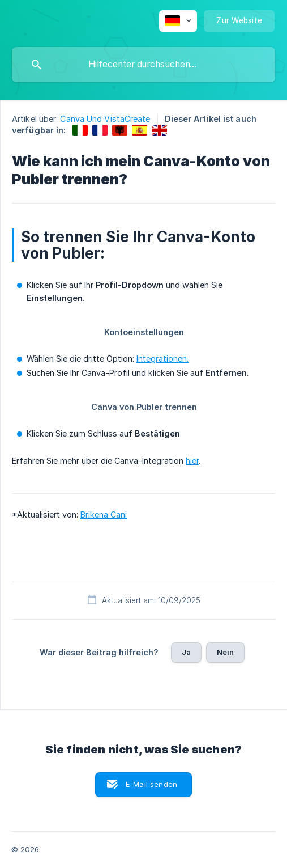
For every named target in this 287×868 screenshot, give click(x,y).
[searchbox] (143, 65)
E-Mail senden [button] (151, 784)
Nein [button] (226, 652)
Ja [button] (186, 652)
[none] (178, 21)
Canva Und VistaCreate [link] (105, 119)
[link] (80, 130)
